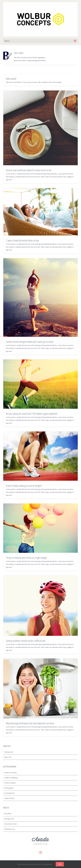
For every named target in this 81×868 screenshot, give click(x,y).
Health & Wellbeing (11, 778)
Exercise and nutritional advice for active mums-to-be (29, 170)
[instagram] (40, 852)
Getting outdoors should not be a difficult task (26, 641)
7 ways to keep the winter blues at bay (22, 240)
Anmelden (8, 814)
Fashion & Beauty (11, 773)
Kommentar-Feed (10, 824)
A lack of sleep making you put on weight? (24, 486)
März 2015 (8, 757)
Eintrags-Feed (9, 819)
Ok (60, 864)
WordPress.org (9, 829)
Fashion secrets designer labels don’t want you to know (30, 342)
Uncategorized (9, 793)
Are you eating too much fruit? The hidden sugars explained (32, 414)
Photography (9, 788)
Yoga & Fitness (10, 798)
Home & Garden (10, 783)
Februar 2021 (9, 752)
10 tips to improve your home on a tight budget (26, 558)
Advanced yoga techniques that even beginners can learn (30, 723)
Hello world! (11, 79)
